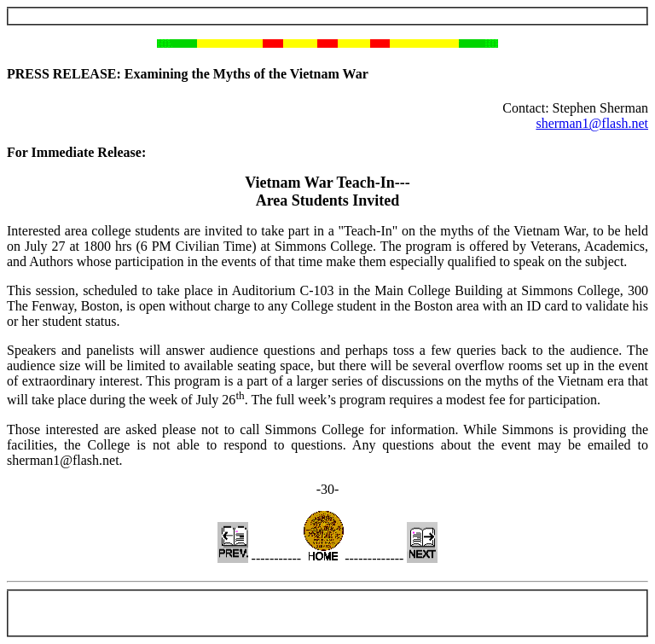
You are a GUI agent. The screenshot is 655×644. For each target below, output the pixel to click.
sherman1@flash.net (592, 123)
